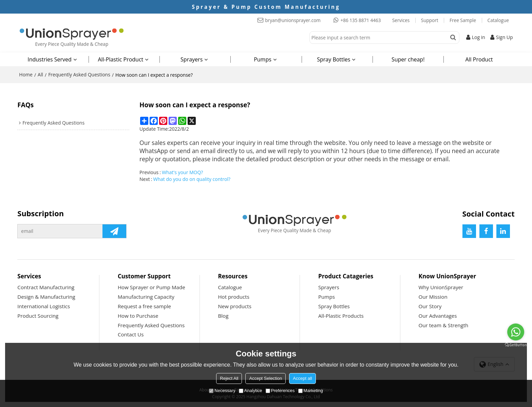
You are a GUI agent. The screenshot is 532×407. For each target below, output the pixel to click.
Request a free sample (144, 306)
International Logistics (44, 306)
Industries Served (50, 59)
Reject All (229, 378)
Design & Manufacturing (46, 297)
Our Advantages (438, 316)
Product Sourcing (38, 316)
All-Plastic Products (341, 316)
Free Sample (463, 20)
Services (401, 20)
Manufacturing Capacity (146, 297)
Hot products (233, 297)
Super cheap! (408, 59)
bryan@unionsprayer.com (293, 20)
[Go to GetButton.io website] (516, 345)
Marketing (311, 391)
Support (430, 20)
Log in (479, 37)
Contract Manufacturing (46, 287)
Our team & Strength (444, 325)
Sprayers (192, 59)
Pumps (263, 59)
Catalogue (498, 20)
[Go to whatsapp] (516, 332)
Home (26, 75)
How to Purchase (138, 316)
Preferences (280, 391)
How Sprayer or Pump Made (151, 287)
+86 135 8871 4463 (360, 20)
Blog (223, 316)
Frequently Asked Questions (79, 75)
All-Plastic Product (120, 59)
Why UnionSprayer (441, 287)
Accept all (302, 378)
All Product (479, 59)
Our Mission (433, 297)
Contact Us (131, 334)
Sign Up (505, 37)
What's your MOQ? (182, 172)
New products (234, 306)
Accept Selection (265, 378)
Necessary (222, 391)
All (40, 75)
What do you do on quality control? (192, 179)
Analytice (251, 391)
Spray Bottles (334, 59)
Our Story (430, 306)
